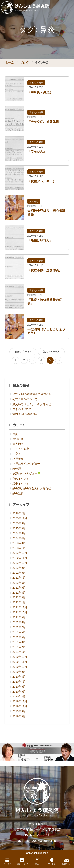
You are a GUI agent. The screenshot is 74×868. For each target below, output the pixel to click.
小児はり (18, 459)
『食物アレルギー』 (42, 181)
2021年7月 (19, 627)
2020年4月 (19, 696)
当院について (22, 862)
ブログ (24, 63)
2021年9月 (19, 617)
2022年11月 (20, 558)
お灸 (15, 434)
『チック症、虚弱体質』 (45, 122)
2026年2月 (19, 513)
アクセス (52, 862)
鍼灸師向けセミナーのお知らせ (32, 404)
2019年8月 (19, 716)
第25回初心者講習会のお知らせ (32, 394)
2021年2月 (19, 647)
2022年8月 (19, 573)
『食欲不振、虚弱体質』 (45, 270)
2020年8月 (19, 677)
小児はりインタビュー (26, 464)
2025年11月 (20, 518)
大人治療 (18, 444)
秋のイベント (21, 479)
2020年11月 (20, 662)
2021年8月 (19, 622)
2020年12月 (20, 657)
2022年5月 (19, 588)
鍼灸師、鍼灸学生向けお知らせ (32, 488)
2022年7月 (19, 578)
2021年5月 (19, 637)
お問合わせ (67, 862)
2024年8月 (19, 533)
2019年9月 (19, 711)
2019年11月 (20, 706)
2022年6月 (19, 583)
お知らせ (34, 201)
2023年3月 (19, 543)
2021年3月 (19, 642)
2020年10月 (20, 667)
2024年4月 (19, 538)
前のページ (23, 352)
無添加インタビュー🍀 (27, 473)
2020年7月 (19, 682)
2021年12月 (20, 607)
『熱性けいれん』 (40, 241)
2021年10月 (20, 612)
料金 (37, 862)
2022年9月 (19, 568)
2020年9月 (19, 672)
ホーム (9, 63)
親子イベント (21, 484)
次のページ (51, 352)
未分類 (17, 469)
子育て (17, 454)
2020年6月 (19, 687)
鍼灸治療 (18, 493)
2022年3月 (19, 597)
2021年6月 (19, 632)
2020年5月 (19, 692)
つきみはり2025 (22, 409)
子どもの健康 (36, 83)
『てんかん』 (37, 152)
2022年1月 (19, 602)
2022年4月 (19, 593)
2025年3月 (19, 528)
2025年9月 (19, 523)
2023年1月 (19, 548)
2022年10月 (20, 563)
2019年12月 (20, 701)
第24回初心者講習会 (25, 414)
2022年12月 (20, 553)
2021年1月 (19, 652)
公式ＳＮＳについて (25, 399)
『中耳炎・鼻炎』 (40, 92)
